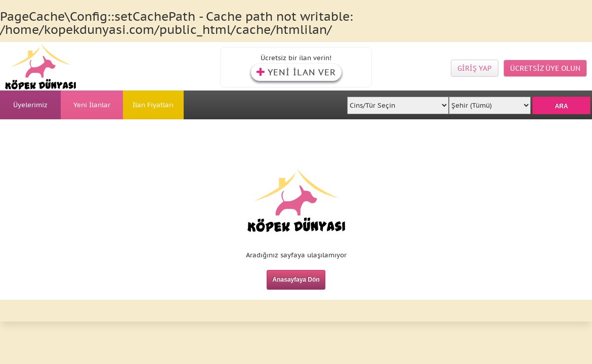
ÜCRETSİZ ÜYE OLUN (545, 68)
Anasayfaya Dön (296, 280)
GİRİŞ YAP (475, 68)
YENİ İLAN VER (296, 72)
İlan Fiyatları (153, 105)
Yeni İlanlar (92, 105)
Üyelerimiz (30, 105)
